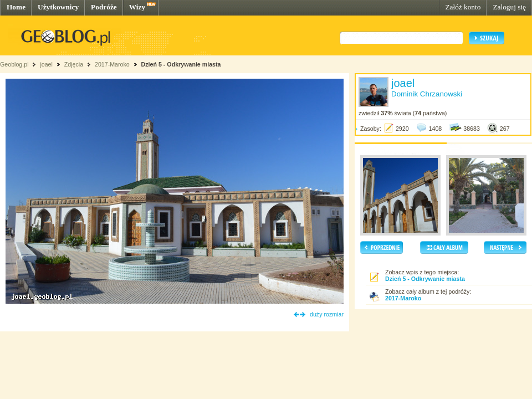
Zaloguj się (509, 7)
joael (46, 64)
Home (16, 7)
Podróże (104, 7)
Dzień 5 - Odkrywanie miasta (181, 64)
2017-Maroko (112, 64)
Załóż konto (463, 7)
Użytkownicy (58, 7)
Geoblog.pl (14, 64)
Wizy (137, 7)
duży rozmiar (327, 314)
